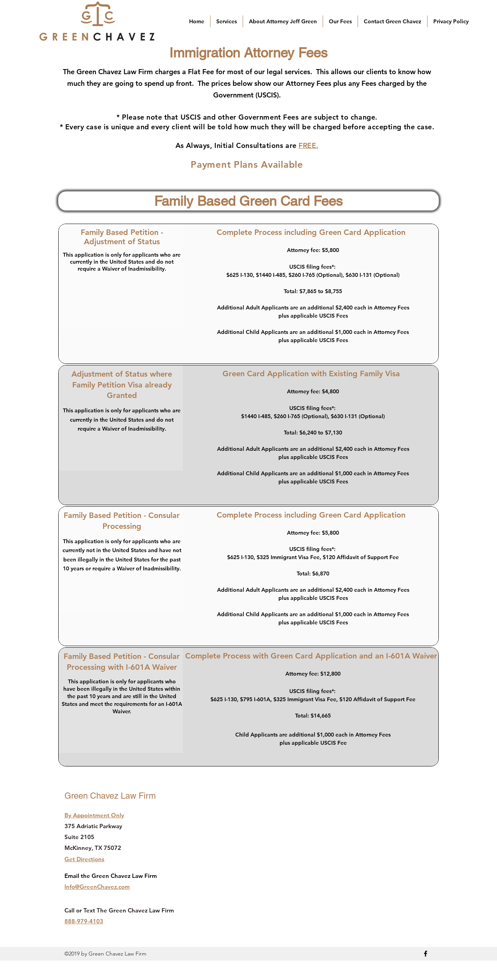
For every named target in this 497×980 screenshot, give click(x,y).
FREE (307, 145)
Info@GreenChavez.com (97, 887)
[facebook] (426, 954)
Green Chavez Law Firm (110, 796)
